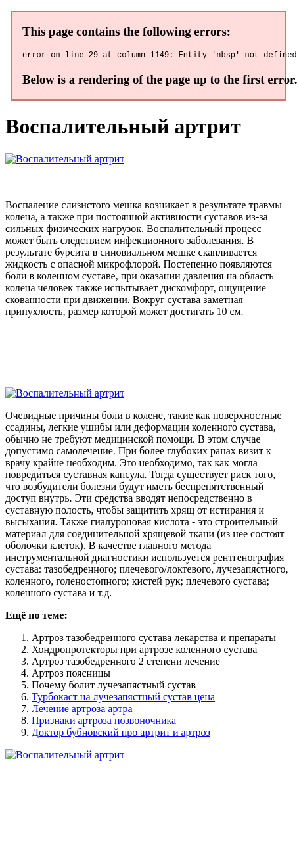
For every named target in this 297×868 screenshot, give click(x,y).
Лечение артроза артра (82, 711)
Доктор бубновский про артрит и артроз (121, 734)
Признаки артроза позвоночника (104, 722)
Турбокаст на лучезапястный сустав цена (123, 699)
